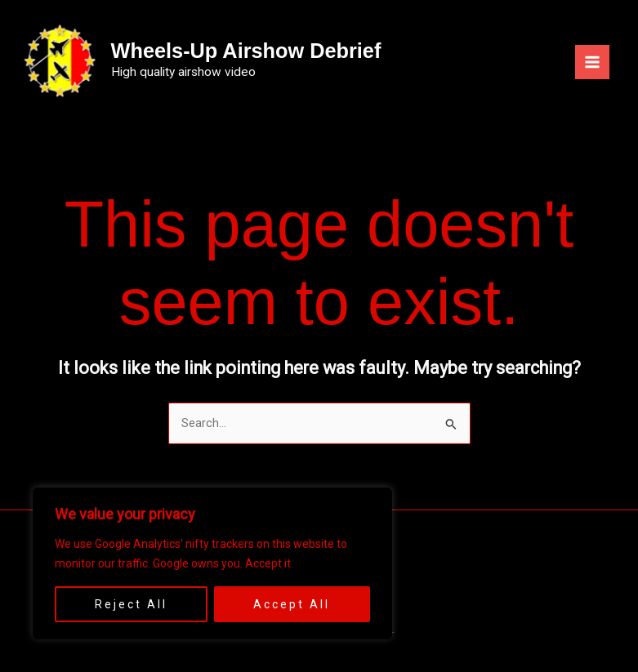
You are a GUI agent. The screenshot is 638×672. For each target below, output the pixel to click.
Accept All (292, 604)
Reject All (131, 604)
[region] (212, 563)
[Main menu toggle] (592, 61)
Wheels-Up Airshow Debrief (263, 49)
